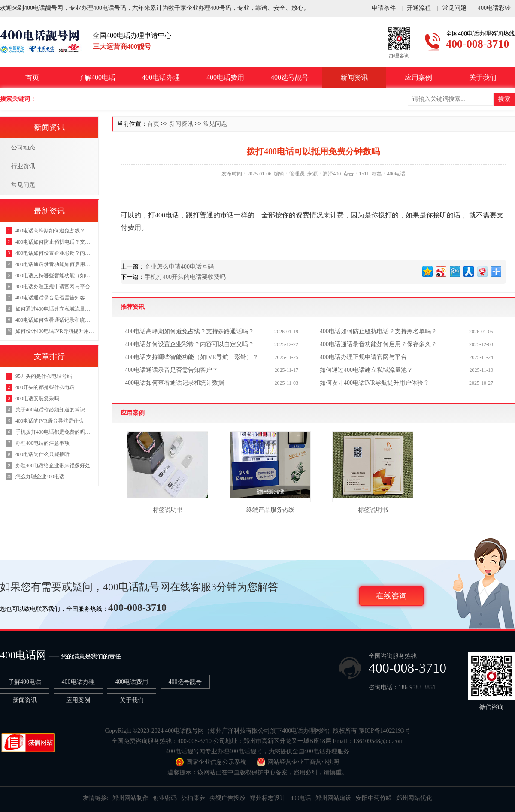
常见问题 (454, 5)
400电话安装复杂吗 (37, 398)
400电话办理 (161, 77)
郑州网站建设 (333, 798)
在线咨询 (391, 596)
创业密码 (165, 798)
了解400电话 (97, 77)
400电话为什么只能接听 (42, 454)
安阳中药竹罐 (374, 798)
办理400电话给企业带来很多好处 (53, 465)
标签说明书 (168, 510)
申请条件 (384, 5)
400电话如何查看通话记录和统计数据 (174, 383)
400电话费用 (225, 77)
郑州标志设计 (268, 798)
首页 (32, 77)
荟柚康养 (193, 798)
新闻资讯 (354, 77)
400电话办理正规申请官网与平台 (363, 357)
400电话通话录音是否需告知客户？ (171, 370)
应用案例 (418, 77)
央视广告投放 (227, 798)
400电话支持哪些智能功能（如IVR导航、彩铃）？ (192, 357)
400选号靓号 (290, 77)
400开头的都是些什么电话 (45, 387)
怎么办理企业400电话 (40, 477)
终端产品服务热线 (270, 510)
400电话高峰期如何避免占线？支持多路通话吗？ (189, 331)
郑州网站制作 (130, 798)
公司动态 (23, 147)
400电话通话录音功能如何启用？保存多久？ (378, 344)
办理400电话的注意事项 (42, 443)
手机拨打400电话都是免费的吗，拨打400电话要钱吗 (55, 432)
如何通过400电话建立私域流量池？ (366, 370)
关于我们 (483, 77)
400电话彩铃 (494, 5)
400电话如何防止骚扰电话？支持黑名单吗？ (378, 331)
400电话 (301, 798)
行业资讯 (23, 166)
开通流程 (419, 5)
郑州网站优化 (414, 798)
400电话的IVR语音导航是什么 (50, 421)
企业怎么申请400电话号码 (179, 267)
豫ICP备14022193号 (385, 731)
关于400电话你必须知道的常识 (50, 410)
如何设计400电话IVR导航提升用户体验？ (374, 383)
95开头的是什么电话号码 (44, 376)
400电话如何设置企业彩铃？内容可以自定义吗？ (189, 344)
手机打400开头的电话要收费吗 (185, 277)
